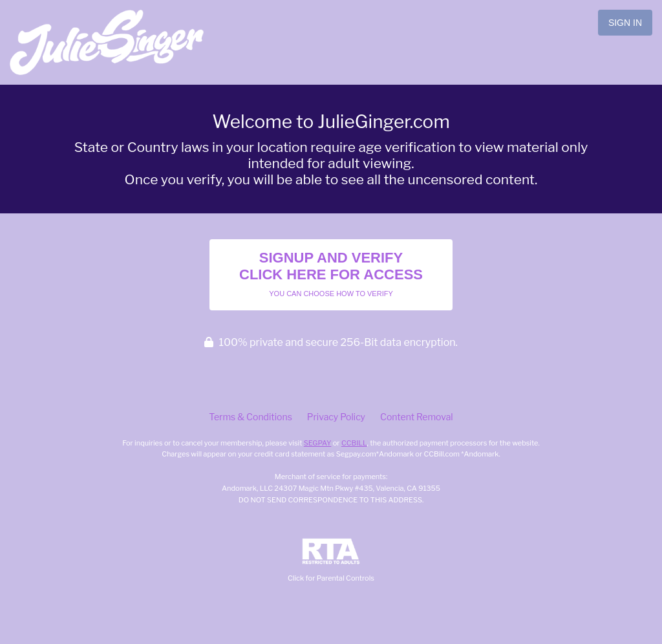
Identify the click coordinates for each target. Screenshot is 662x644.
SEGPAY (318, 443)
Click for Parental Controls (331, 560)
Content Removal (417, 417)
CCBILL (354, 443)
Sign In (625, 23)
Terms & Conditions (250, 417)
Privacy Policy (336, 417)
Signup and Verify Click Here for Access (331, 274)
